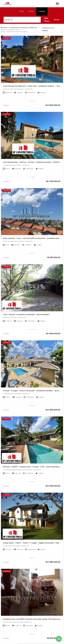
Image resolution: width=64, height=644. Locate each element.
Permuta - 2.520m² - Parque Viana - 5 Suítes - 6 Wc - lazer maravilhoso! (32, 467)
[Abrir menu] (57, 4)
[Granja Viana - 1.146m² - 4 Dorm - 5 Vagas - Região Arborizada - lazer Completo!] (32, 516)
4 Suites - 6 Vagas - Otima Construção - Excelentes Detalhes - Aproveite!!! (33, 391)
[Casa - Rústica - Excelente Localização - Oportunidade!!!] (32, 288)
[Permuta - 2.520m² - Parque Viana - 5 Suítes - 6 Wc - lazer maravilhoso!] (32, 440)
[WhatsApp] (59, 639)
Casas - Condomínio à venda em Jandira (14, 32)
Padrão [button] (45, 30)
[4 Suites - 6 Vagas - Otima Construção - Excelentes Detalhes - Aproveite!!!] (32, 364)
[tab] (21, 11)
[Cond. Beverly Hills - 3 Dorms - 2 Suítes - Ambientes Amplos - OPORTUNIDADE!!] (32, 135)
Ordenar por (48, 28)
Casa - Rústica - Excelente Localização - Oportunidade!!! (26, 315)
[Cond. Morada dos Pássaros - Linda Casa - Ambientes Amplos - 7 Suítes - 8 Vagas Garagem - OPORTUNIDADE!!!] (32, 59)
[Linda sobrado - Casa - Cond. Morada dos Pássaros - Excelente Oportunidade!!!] (32, 212)
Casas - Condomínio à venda (10, 30)
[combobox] (22, 20)
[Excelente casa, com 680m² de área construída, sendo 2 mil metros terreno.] (32, 592)
